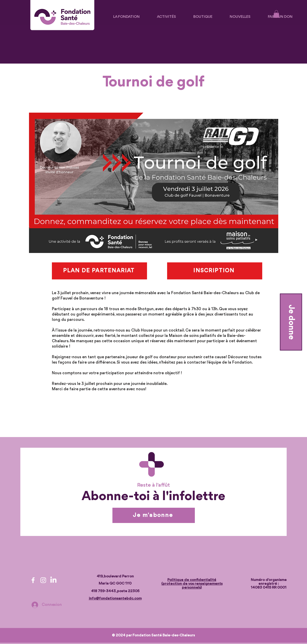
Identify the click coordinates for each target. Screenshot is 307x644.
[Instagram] (43, 580)
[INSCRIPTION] (215, 271)
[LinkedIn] (53, 580)
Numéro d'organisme (269, 580)
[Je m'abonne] (154, 515)
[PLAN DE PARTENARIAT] (99, 271)
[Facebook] (33, 580)
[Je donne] (291, 322)
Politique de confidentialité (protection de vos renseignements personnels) (192, 584)
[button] (276, 14)
